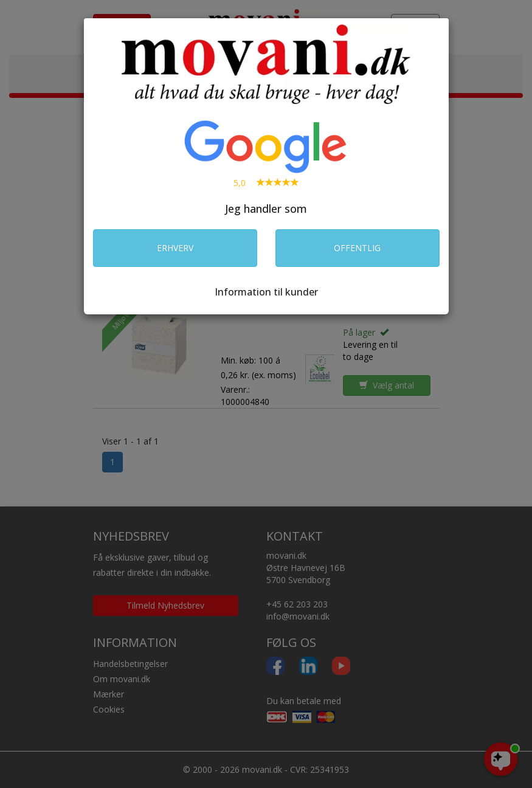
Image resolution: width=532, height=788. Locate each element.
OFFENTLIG (357, 248)
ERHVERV (175, 248)
